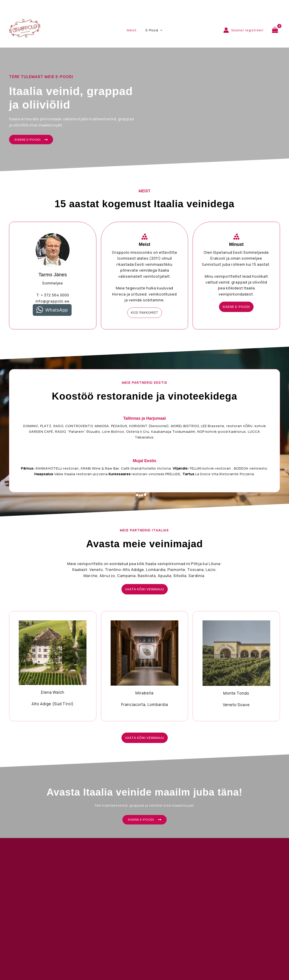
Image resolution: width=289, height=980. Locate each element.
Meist (133, 30)
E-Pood (153, 30)
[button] (145, 314)
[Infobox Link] (53, 667)
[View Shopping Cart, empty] (275, 30)
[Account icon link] (243, 30)
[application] (159, 30)
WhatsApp (57, 311)
